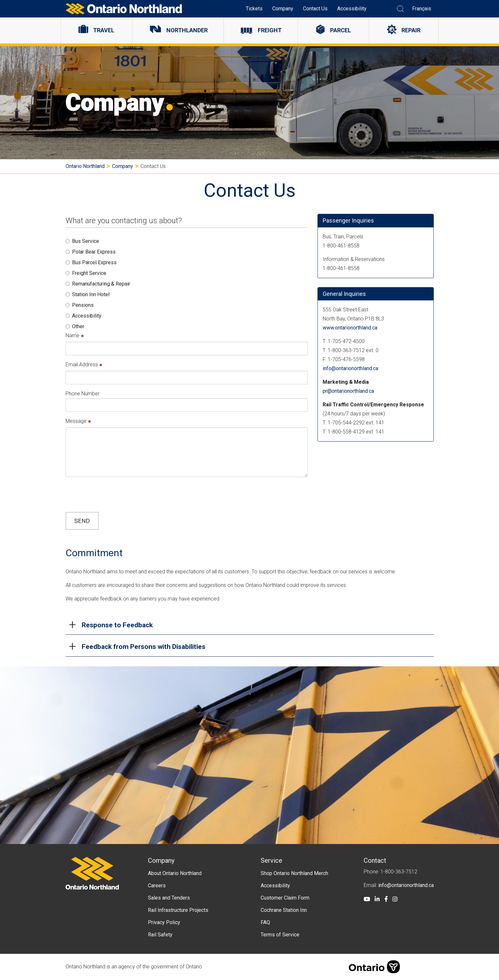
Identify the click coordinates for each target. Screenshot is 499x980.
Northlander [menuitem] (187, 30)
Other (75, 326)
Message (78, 421)
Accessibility (83, 316)
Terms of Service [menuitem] (280, 935)
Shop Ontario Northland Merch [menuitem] (294, 873)
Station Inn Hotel (88, 294)
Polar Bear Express (91, 252)
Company (123, 166)
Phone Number (83, 394)
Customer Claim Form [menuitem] (285, 898)
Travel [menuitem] (104, 30)
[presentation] (115, 495)
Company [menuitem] (283, 9)
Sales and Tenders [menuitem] (169, 898)
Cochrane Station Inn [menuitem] (284, 910)
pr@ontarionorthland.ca (348, 391)
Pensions (80, 305)
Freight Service (86, 273)
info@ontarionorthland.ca (350, 368)
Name (75, 335)
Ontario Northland (85, 166)
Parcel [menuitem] (341, 30)
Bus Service (82, 241)
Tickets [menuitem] (254, 9)
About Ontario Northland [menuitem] (175, 873)
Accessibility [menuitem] (352, 9)
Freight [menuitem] (270, 30)
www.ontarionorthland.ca (350, 328)
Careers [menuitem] (157, 886)
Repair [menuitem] (411, 30)
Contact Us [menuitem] (315, 9)
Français (422, 9)
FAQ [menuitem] (265, 922)
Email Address (84, 365)
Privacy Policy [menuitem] (164, 922)
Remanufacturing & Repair (98, 284)
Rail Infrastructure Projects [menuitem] (178, 910)
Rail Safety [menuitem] (160, 935)
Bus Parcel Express (91, 262)
